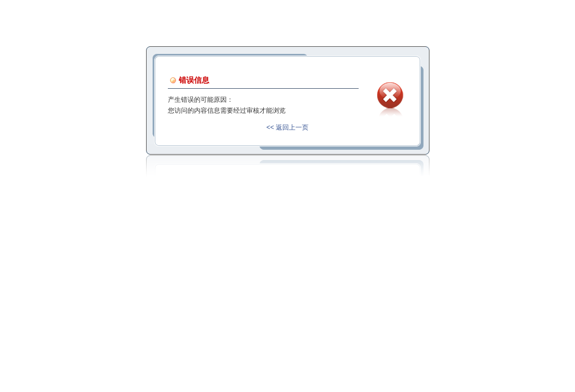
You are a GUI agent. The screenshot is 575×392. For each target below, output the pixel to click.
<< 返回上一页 (287, 127)
